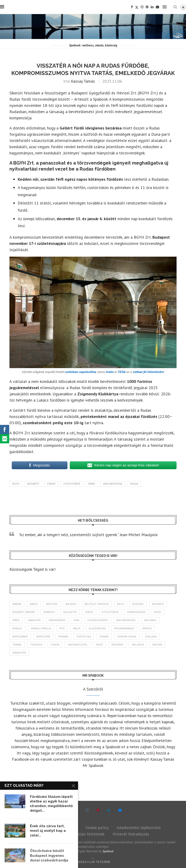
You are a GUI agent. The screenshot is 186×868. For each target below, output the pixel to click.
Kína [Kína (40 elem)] (76, 620)
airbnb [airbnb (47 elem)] (17, 604)
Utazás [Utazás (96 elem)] (55, 645)
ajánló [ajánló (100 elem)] (34, 604)
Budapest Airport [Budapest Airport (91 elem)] (24, 612)
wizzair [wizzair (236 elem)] (157, 645)
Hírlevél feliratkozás (131, 834)
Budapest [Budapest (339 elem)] (158, 604)
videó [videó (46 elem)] (99, 645)
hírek (92, 484)
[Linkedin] (152, 7)
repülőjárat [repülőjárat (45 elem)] (20, 637)
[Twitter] (137, 7)
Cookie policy (97, 827)
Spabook (108, 851)
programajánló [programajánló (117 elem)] (124, 628)
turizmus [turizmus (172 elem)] (36, 645)
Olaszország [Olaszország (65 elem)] (97, 628)
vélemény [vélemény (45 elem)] (117, 645)
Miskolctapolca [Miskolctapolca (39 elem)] (41, 628)
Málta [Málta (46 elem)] (77, 628)
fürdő (51, 484)
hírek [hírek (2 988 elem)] (16, 620)
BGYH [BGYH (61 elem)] (121, 604)
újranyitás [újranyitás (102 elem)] (19, 653)
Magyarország (113, 484)
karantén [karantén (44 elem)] (34, 620)
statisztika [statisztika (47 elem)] (84, 637)
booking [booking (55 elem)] (138, 604)
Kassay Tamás (83, 81)
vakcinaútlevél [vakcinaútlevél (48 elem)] (78, 645)
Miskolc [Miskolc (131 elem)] (17, 628)
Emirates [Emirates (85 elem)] (49, 612)
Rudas (134, 484)
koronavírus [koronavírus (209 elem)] (57, 620)
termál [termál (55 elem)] (17, 645)
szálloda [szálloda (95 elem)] (151, 637)
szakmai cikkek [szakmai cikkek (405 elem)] (127, 637)
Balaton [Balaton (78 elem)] (71, 604)
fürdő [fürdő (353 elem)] (89, 612)
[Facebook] (132, 7)
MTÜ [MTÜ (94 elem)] (62, 628)
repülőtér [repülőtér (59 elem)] (43, 637)
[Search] (175, 7)
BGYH (16, 484)
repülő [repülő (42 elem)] (147, 628)
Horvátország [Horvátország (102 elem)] (136, 612)
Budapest (33, 484)
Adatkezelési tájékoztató (139, 827)
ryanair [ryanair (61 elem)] (63, 637)
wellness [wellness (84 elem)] (138, 645)
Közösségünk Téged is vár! (32, 569)
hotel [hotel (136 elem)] (158, 612)
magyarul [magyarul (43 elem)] (150, 620)
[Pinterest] (147, 7)
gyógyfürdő (72, 484)
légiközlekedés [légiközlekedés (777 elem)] (98, 620)
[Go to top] (93, 861)
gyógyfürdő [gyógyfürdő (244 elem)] (110, 612)
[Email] (157, 7)
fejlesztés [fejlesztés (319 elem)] (70, 612)
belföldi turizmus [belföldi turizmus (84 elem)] (97, 604)
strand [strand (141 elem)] (104, 637)
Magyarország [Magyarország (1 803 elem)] (126, 620)
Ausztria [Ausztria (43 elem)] (52, 604)
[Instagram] (142, 7)
